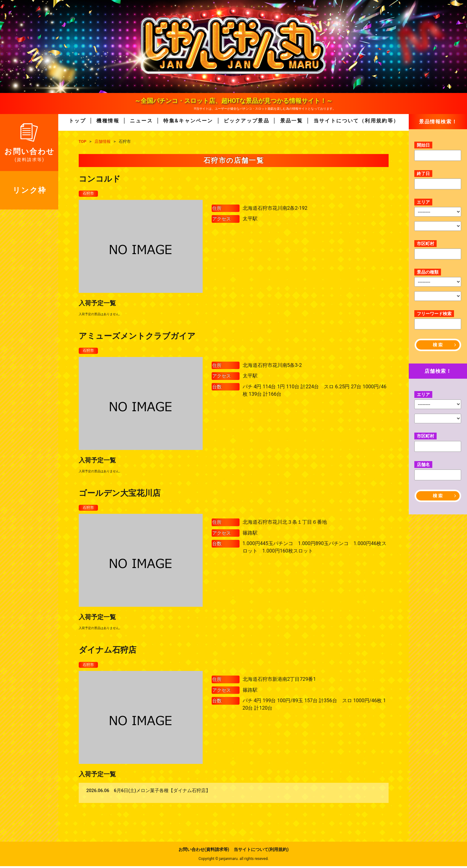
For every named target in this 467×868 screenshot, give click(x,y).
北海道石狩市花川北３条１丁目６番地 (285, 524)
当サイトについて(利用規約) (261, 851)
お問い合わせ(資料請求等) (204, 851)
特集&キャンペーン (188, 121)
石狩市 (89, 194)
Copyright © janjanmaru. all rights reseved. (233, 861)
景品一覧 (292, 121)
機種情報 (108, 121)
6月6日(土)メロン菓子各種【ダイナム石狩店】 (162, 793)
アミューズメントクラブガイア (137, 336)
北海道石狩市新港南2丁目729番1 (279, 681)
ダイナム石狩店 (108, 651)
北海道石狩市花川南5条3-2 (272, 366)
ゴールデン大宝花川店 (120, 494)
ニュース (141, 121)
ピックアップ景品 (247, 121)
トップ (77, 121)
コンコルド (100, 179)
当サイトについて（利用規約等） (356, 121)
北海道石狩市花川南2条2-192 (275, 208)
